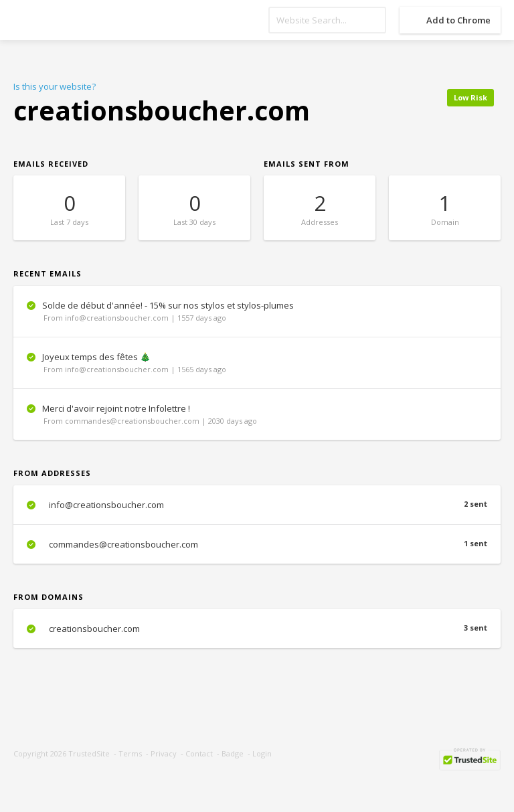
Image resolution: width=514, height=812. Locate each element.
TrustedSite (89, 753)
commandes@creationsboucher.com (257, 544)
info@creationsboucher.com (257, 505)
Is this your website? (55, 86)
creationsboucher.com (257, 629)
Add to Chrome (458, 20)
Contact (199, 753)
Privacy (164, 753)
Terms (130, 753)
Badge (233, 753)
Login (262, 753)
